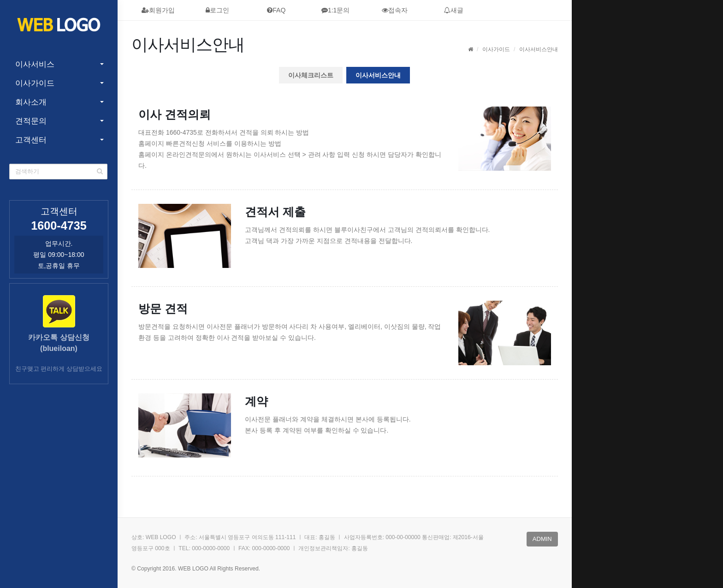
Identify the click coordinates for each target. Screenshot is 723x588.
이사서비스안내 (378, 75)
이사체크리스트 (311, 75)
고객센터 (31, 140)
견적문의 (31, 121)
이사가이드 (35, 83)
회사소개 (31, 102)
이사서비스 (35, 64)
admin (542, 539)
